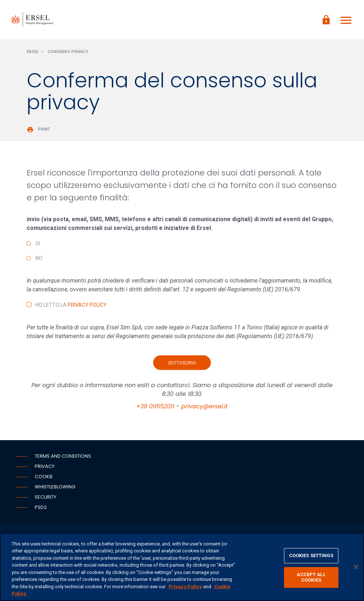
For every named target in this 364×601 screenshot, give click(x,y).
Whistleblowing (55, 487)
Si (38, 244)
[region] (182, 567)
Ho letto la (71, 306)
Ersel (33, 52)
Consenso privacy (68, 52)
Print (38, 130)
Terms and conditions (63, 457)
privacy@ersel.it (204, 407)
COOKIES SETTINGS (311, 555)
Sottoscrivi (182, 364)
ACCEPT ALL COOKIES (311, 577)
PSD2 (41, 508)
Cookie (44, 477)
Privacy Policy (87, 306)
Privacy (45, 467)
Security (45, 498)
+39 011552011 (155, 407)
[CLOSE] (356, 567)
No (39, 259)
